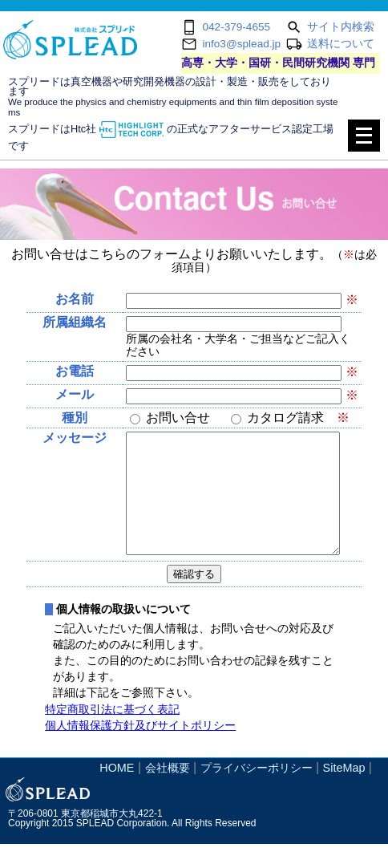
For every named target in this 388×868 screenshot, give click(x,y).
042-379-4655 (236, 27)
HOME (117, 792)
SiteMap (344, 792)
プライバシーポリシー (257, 792)
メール (75, 394)
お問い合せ (184, 418)
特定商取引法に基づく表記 (112, 733)
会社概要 (168, 792)
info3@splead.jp (241, 44)
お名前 (75, 299)
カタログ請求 (298, 418)
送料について (341, 44)
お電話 (75, 371)
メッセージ (75, 438)
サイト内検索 (341, 27)
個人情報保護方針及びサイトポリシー (140, 749)
